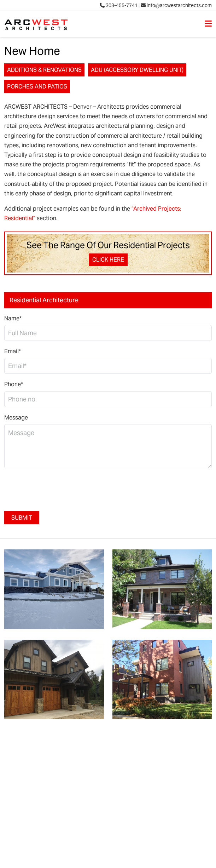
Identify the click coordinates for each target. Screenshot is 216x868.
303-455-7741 (119, 5)
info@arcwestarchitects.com (176, 5)
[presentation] (58, 488)
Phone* (14, 384)
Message (16, 418)
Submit (22, 518)
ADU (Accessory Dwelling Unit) (137, 70)
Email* (13, 351)
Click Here (108, 260)
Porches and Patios (37, 87)
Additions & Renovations (44, 70)
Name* (13, 318)
